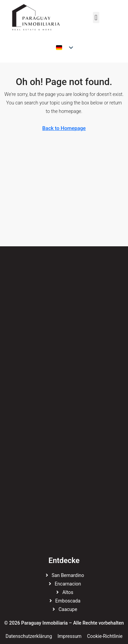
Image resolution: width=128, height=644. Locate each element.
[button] (96, 18)
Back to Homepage (64, 128)
